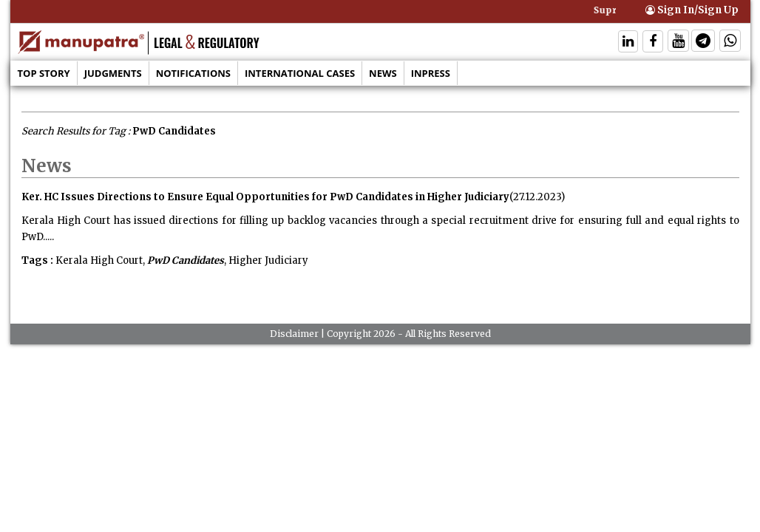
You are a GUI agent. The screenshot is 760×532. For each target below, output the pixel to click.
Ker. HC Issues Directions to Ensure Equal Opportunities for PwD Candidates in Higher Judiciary (265, 197)
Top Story (44, 73)
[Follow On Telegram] (703, 42)
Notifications (193, 73)
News (383, 73)
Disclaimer (294, 334)
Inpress (431, 73)
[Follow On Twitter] (678, 42)
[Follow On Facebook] (653, 42)
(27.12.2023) (537, 197)
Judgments (113, 73)
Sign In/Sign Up (692, 10)
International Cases (300, 73)
